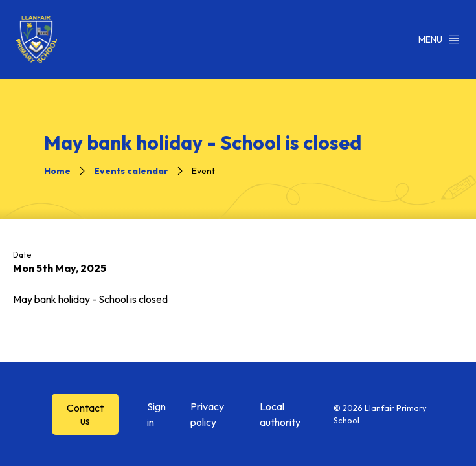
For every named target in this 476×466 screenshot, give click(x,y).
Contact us (85, 414)
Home (57, 171)
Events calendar (131, 171)
